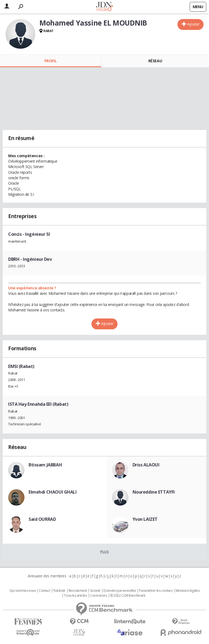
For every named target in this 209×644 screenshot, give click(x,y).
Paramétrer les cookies (156, 591)
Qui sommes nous (23, 591)
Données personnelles (120, 591)
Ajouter (193, 24)
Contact (44, 591)
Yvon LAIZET (145, 519)
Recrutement (78, 591)
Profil (50, 61)
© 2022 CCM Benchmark (128, 596)
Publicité (59, 591)
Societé (95, 591)
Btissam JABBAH (45, 465)
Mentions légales (188, 591)
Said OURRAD (42, 519)
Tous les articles (75, 596)
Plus (104, 552)
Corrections (99, 596)
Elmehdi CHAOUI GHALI (53, 492)
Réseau (155, 61)
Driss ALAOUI (146, 465)
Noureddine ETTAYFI (154, 492)
